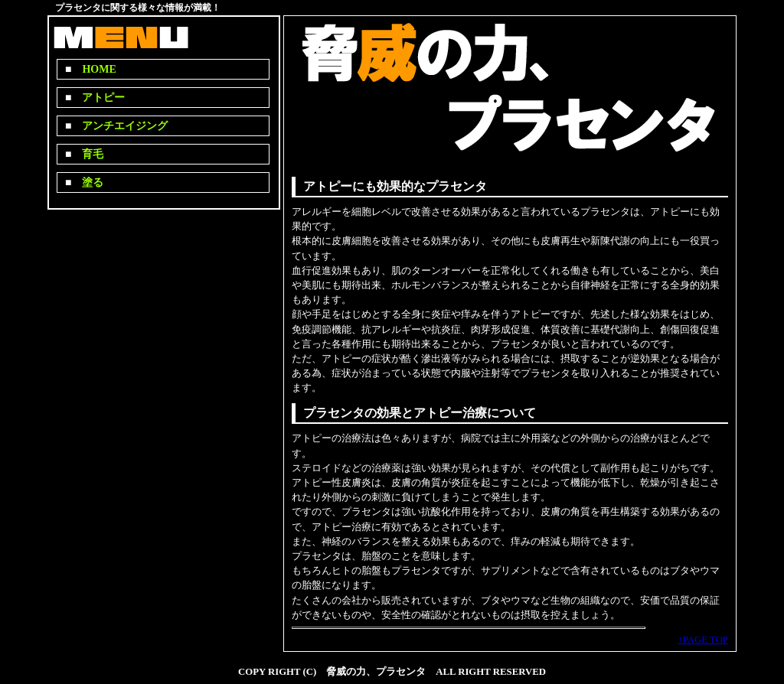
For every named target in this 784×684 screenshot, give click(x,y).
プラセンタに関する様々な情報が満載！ (138, 8)
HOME (93, 69)
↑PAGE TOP (703, 640)
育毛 (87, 154)
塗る (87, 182)
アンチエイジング (119, 126)
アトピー (98, 98)
